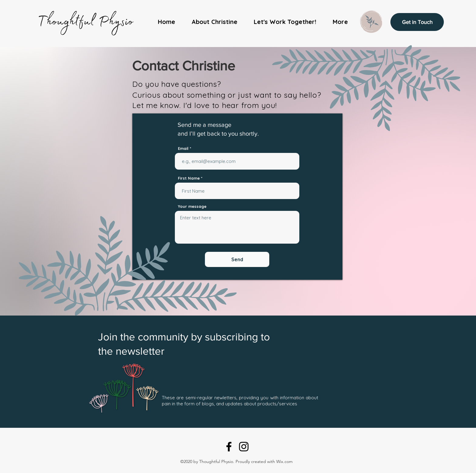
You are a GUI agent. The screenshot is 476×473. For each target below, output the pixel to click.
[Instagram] (244, 447)
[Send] (237, 259)
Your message (192, 206)
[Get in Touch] (417, 22)
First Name (189, 178)
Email (183, 149)
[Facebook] (229, 447)
